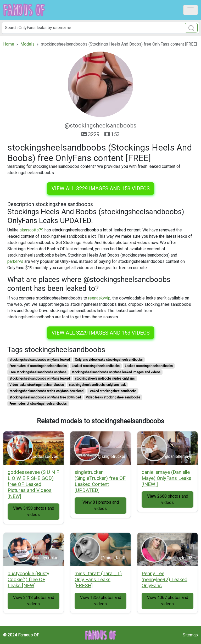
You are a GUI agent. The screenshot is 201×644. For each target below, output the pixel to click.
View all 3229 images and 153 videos (101, 188)
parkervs (15, 261)
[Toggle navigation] (191, 10)
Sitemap (190, 635)
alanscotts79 (32, 230)
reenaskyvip (99, 298)
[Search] (100, 28)
